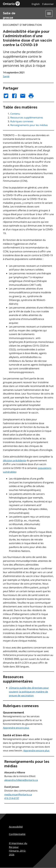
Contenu (15, 114)
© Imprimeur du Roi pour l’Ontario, (18, 849)
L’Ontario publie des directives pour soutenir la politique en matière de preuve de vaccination (29, 692)
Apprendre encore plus (16, 728)
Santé (6, 76)
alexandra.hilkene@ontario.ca (21, 780)
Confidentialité (17, 834)
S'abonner (48, 4)
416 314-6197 (12, 798)
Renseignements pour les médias (29, 125)
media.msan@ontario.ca (18, 794)
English (36, 4)
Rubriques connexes (22, 121)
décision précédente (14, 460)
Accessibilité (16, 827)
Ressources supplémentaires (27, 118)
